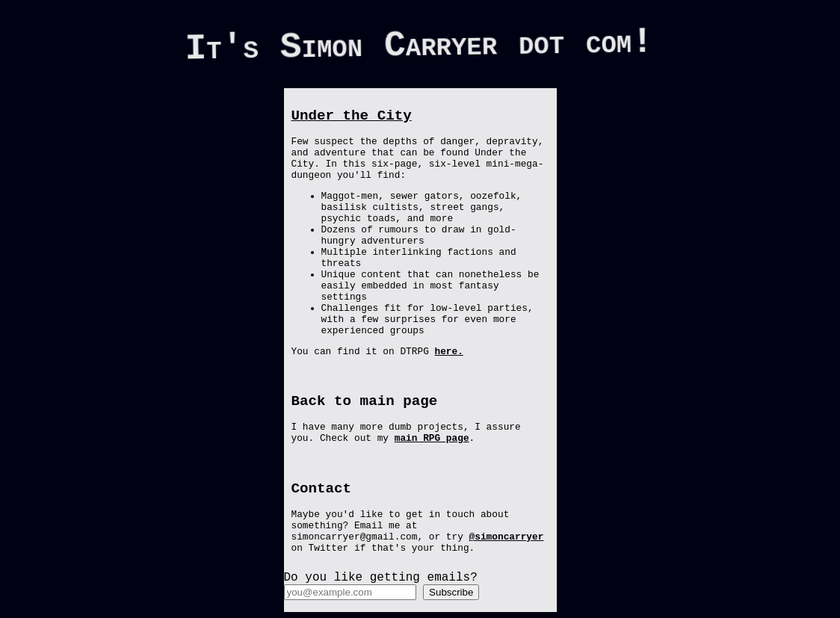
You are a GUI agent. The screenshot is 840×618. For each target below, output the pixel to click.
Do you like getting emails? (381, 578)
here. (449, 352)
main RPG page (432, 438)
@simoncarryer (507, 537)
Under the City (352, 116)
